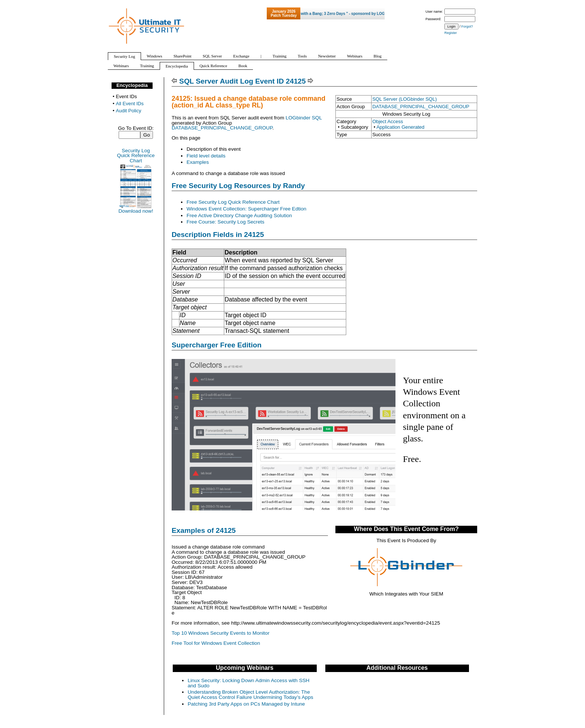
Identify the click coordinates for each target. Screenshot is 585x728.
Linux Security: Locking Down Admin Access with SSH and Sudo (248, 683)
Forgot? (467, 26)
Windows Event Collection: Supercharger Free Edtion (246, 209)
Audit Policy (129, 111)
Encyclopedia (132, 85)
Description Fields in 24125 (218, 235)
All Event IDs (130, 104)
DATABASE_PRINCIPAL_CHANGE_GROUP (421, 107)
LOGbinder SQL (304, 118)
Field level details (206, 156)
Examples (198, 162)
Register (451, 33)
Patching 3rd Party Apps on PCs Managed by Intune (246, 704)
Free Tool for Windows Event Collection (216, 643)
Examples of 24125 (204, 530)
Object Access (388, 121)
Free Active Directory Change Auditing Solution (239, 215)
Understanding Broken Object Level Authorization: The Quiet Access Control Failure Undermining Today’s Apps (251, 695)
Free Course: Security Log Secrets (226, 222)
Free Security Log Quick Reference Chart (233, 202)
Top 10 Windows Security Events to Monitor (220, 633)
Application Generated (401, 127)
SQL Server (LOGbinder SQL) (405, 99)
